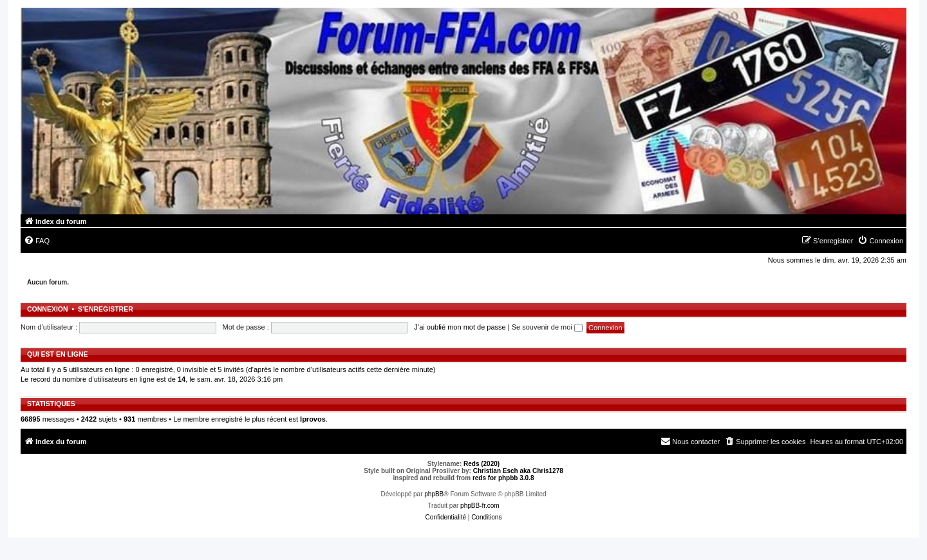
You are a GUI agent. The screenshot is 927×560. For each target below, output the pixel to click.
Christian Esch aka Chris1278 (518, 471)
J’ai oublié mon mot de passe (460, 327)
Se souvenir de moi (547, 327)
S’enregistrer (106, 309)
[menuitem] (37, 241)
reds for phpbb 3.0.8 (503, 478)
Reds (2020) (482, 464)
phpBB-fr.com (480, 506)
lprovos (313, 419)
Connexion (48, 309)
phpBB (434, 494)
